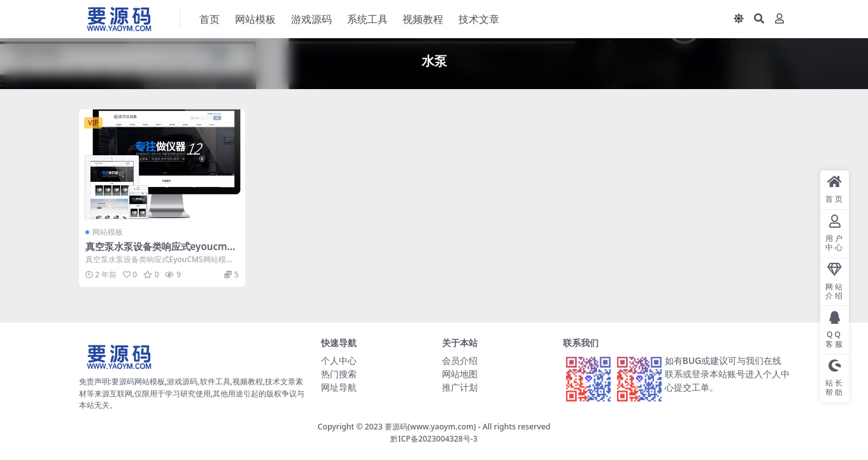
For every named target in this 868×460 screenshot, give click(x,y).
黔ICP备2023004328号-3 (434, 439)
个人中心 (339, 360)
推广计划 (460, 387)
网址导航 (339, 387)
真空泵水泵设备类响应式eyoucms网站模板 (159, 252)
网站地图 (460, 374)
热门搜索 (339, 374)
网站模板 (108, 232)
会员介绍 (460, 360)
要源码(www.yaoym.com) (430, 427)
